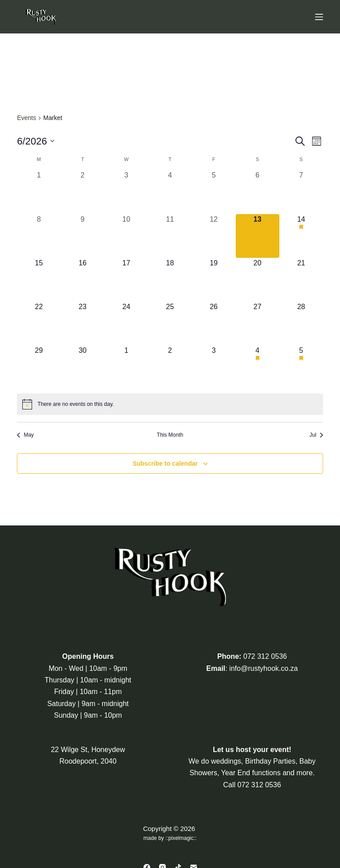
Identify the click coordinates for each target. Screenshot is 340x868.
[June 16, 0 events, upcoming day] (82, 280)
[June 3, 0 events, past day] (126, 192)
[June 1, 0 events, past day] (39, 192)
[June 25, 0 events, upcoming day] (170, 323)
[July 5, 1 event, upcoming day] (301, 367)
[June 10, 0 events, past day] (126, 236)
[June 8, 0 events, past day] (39, 236)
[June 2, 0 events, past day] (82, 192)
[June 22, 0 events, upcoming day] (39, 323)
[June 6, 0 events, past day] (258, 192)
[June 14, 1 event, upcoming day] (301, 236)
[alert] (170, 404)
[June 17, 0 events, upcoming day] (126, 280)
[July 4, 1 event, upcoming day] (258, 367)
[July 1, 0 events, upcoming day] (126, 367)
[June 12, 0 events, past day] (214, 236)
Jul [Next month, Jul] (316, 435)
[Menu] (319, 17)
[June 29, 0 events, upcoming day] (39, 367)
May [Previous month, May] (25, 435)
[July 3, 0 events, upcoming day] (214, 367)
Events (27, 118)
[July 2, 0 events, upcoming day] (170, 367)
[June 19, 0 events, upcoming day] (214, 280)
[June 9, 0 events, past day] (82, 236)
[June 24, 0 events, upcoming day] (126, 323)
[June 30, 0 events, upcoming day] (82, 367)
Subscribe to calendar (165, 463)
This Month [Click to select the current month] (170, 435)
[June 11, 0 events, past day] (170, 236)
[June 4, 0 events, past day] (170, 192)
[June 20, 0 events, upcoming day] (258, 280)
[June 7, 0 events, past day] (301, 192)
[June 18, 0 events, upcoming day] (170, 280)
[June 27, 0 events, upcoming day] (258, 323)
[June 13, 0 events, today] (258, 236)
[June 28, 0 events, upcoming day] (301, 323)
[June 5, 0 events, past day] (214, 192)
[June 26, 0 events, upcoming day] (214, 323)
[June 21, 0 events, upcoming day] (301, 280)
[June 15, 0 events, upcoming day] (39, 280)
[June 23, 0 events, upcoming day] (82, 323)
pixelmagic (181, 838)
